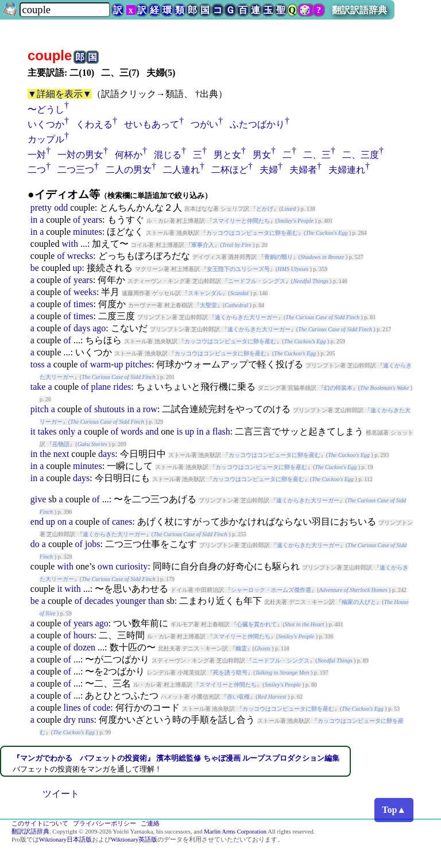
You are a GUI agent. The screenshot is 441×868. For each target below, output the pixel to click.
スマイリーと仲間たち (241, 221)
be (35, 268)
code (102, 708)
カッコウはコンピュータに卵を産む (252, 233)
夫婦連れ (347, 170)
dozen (84, 647)
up (78, 268)
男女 (262, 155)
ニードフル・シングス (257, 281)
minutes (88, 232)
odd (61, 208)
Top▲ (394, 810)
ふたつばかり (257, 124)
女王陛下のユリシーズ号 (238, 269)
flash (221, 431)
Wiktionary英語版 (134, 840)
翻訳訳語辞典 (359, 10)
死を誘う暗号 (230, 673)
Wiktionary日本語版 (65, 840)
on (62, 522)
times (84, 304)
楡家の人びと (359, 602)
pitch (40, 409)
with (69, 244)
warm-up (107, 364)
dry (70, 720)
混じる (168, 155)
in (34, 220)
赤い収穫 (238, 697)
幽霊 (241, 648)
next (61, 454)
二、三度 (361, 155)
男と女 (227, 155)
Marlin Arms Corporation (235, 832)
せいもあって (152, 124)
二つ (37, 170)
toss (38, 364)
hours (84, 635)
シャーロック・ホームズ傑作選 (271, 590)
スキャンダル (205, 293)
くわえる (94, 124)
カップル (46, 139)
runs (86, 720)
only (67, 431)
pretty (41, 208)
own (106, 566)
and (152, 431)
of (77, 220)
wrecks (80, 256)
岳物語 (61, 444)
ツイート (61, 794)
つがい (204, 124)
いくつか (46, 124)
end (37, 522)
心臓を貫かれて (257, 624)
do (35, 544)
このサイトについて (40, 824)
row (150, 409)
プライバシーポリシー (105, 824)
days (82, 328)
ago (99, 328)
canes (122, 522)
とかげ (265, 209)
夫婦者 (303, 170)
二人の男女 (129, 170)
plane (101, 387)
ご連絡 (150, 824)
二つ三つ (76, 170)
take (38, 387)
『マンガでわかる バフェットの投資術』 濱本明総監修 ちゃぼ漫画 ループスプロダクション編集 (176, 758)
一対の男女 (80, 155)
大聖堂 (208, 305)
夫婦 (269, 170)
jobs (93, 544)
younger (131, 601)
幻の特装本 (338, 388)
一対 (37, 155)
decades (99, 601)
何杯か (129, 155)
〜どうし (46, 109)
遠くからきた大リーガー (246, 317)
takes (47, 431)
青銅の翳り (278, 257)
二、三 (317, 155)
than (156, 601)
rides (122, 387)
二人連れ (181, 170)
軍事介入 (203, 245)
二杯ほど (230, 170)
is (179, 431)
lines (72, 708)
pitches (139, 364)
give (38, 499)
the (45, 454)
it (33, 431)
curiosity (131, 566)
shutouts (109, 409)
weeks (85, 292)
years (92, 220)
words (132, 431)
